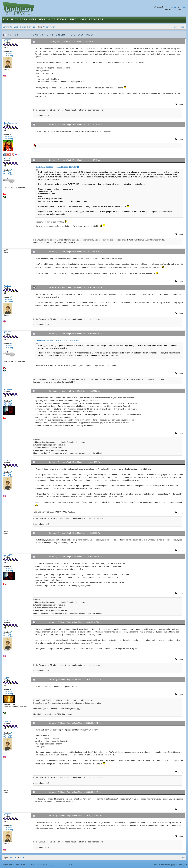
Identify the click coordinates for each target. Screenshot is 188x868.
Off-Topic (32, 27)
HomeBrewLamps (10, 123)
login (176, 7)
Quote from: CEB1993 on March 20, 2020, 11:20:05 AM (57, 167)
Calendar (59, 19)
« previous (176, 27)
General (23, 27)
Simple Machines (54, 865)
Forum (8, 19)
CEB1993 (7, 40)
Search (44, 19)
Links (73, 19)
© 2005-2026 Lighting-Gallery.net (15, 865)
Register (96, 19)
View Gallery (8, 56)
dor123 (6, 678)
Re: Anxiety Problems (57, 125)
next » (183, 27)
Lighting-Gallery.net (10, 27)
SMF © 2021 (43, 865)
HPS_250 (7, 159)
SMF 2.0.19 (33, 865)
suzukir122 (8, 390)
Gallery (21, 19)
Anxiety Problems (50, 27)
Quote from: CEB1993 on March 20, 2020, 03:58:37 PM (57, 340)
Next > (13, 858)
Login (83, 19)
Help (33, 19)
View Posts (8, 54)
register (183, 7)
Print (183, 858)
